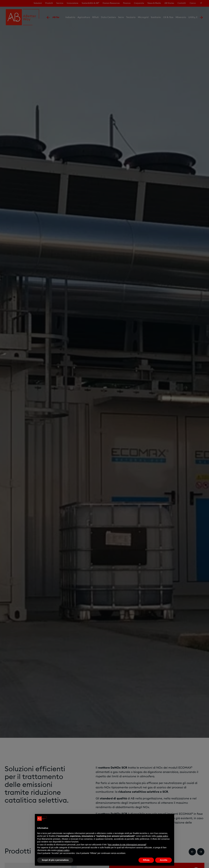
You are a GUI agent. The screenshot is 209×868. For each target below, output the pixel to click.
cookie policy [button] (162, 836)
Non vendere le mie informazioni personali (127, 845)
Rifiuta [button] (146, 860)
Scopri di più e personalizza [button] (55, 860)
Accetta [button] (163, 860)
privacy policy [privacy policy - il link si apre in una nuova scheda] (63, 850)
